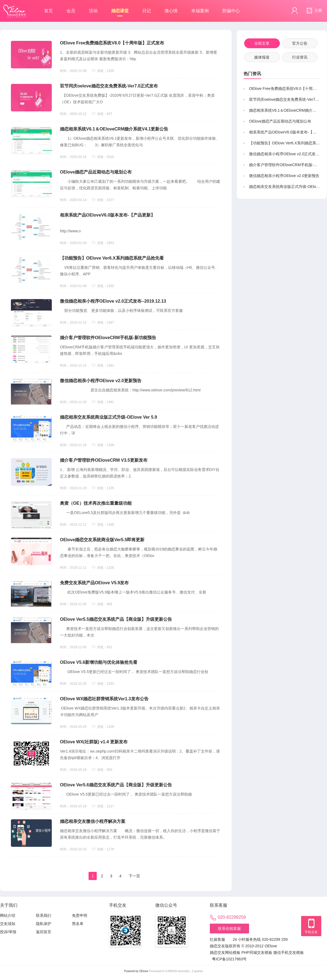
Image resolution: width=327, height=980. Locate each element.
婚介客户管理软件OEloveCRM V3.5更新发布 (104, 460)
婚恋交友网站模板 (225, 952)
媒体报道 (262, 57)
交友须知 (8, 924)
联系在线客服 (229, 929)
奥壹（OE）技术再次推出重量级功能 (96, 503)
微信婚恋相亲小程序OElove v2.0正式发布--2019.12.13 (113, 301)
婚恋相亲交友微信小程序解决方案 (93, 821)
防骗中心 (231, 11)
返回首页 (44, 932)
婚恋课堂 (120, 12)
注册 (314, 11)
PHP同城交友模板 (257, 952)
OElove (144, 971)
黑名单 (78, 924)
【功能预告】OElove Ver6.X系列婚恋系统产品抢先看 (112, 258)
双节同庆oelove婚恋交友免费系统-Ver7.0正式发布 (109, 86)
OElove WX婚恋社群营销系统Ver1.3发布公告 (104, 699)
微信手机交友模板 (289, 952)
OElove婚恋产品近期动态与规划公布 (96, 172)
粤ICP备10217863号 (229, 959)
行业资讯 (300, 57)
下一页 (134, 876)
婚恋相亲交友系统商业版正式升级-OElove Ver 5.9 (109, 417)
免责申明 (80, 915)
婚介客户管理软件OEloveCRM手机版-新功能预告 (108, 338)
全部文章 (262, 43)
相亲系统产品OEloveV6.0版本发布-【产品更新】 (108, 215)
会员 (71, 11)
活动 (93, 11)
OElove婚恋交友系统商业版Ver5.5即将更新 (102, 540)
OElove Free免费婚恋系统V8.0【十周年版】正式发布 (112, 43)
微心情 (171, 11)
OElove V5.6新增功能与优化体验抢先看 (99, 662)
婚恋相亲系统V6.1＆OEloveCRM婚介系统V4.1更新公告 (114, 129)
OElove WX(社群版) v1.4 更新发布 (94, 742)
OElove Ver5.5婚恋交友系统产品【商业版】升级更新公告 (116, 619)
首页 (49, 11)
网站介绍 (8, 915)
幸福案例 (200, 11)
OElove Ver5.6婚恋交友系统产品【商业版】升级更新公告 (116, 785)
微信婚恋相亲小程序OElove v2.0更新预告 (101, 381)
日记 (147, 11)
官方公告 (300, 43)
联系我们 (44, 915)
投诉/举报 (8, 932)
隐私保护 (44, 924)
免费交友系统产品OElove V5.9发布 (94, 583)
